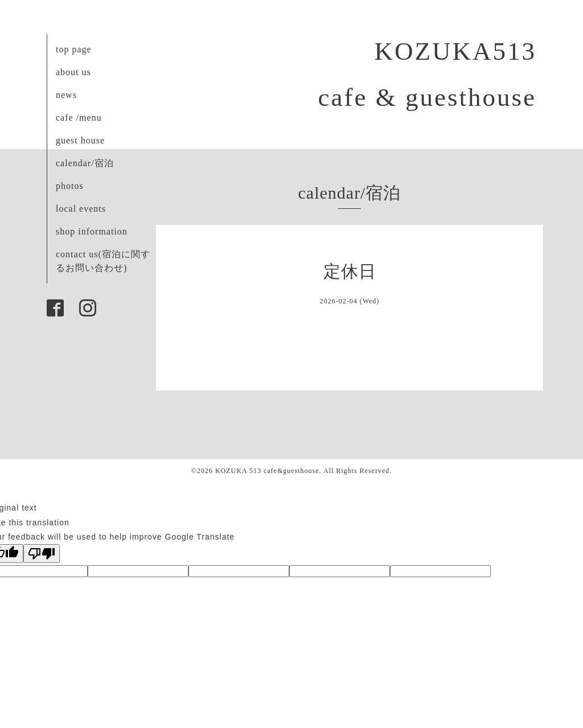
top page (74, 49)
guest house (80, 140)
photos (70, 186)
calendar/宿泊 (85, 163)
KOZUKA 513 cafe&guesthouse (267, 471)
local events (81, 209)
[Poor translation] (42, 554)
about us (73, 72)
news (66, 95)
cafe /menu (79, 118)
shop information (92, 231)
